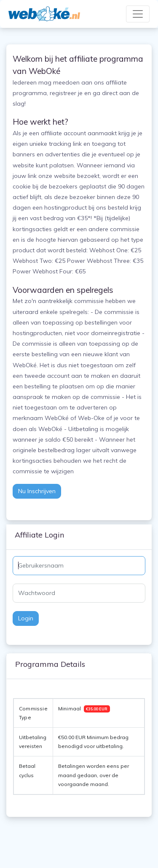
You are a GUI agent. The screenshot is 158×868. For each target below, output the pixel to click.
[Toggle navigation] (138, 14)
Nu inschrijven (37, 491)
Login (26, 618)
